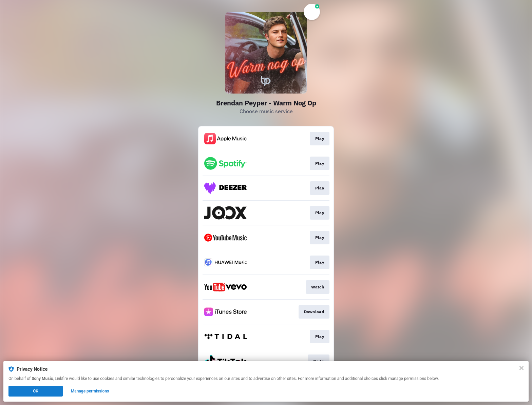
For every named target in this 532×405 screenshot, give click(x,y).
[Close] (521, 368)
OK (36, 391)
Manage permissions (90, 391)
